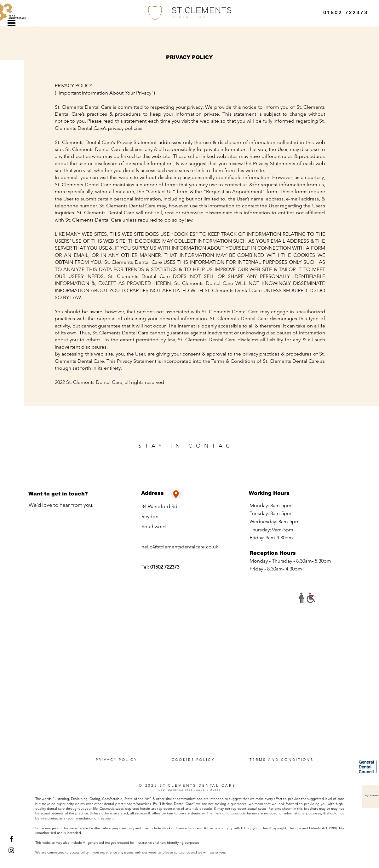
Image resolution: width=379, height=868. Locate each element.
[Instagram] (11, 850)
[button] (11, 23)
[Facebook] (11, 839)
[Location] (176, 494)
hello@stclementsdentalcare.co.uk (180, 547)
